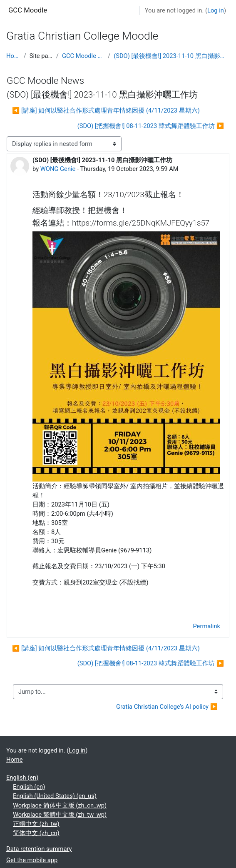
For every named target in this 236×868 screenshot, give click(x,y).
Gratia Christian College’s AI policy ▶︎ (167, 707)
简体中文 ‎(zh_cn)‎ (36, 833)
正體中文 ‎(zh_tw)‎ (36, 824)
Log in (216, 10)
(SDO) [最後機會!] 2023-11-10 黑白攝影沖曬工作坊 (172, 56)
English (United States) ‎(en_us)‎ (55, 796)
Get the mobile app (32, 860)
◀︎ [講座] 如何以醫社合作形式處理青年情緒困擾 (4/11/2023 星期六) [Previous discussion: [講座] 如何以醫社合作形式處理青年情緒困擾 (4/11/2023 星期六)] (106, 110)
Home (13, 56)
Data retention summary (39, 849)
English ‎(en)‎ (22, 778)
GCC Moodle (28, 10)
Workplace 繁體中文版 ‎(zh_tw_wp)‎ (60, 815)
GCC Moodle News (83, 56)
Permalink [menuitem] (206, 626)
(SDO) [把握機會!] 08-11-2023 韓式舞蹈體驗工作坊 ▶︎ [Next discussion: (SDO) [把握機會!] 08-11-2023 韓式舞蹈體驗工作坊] (151, 126)
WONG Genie (58, 169)
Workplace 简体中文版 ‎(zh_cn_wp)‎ (60, 805)
